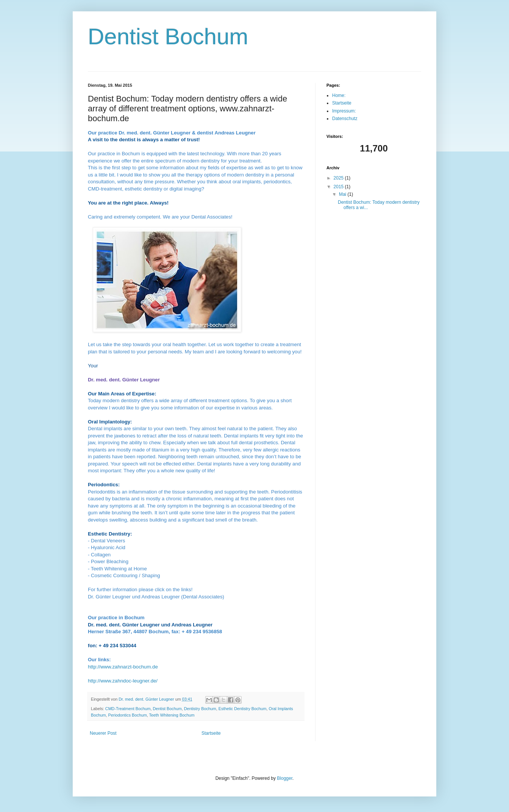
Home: (339, 95)
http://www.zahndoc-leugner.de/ (123, 681)
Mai (343, 194)
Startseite (211, 733)
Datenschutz (345, 119)
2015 (339, 187)
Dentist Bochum (168, 37)
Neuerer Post (103, 733)
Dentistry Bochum (200, 709)
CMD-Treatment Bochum (128, 709)
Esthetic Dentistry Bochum (243, 709)
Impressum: (344, 111)
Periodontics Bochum (128, 715)
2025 (339, 178)
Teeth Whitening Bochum (172, 715)
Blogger (285, 778)
